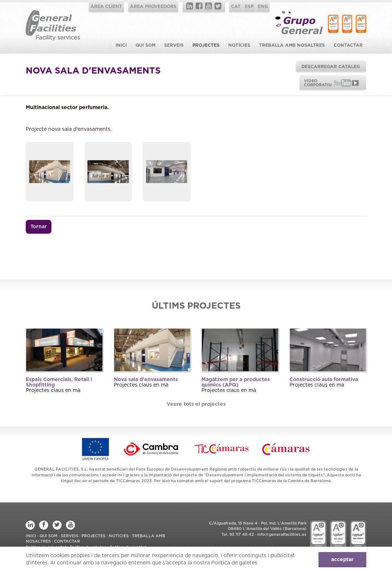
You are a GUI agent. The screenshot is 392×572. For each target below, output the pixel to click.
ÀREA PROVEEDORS (153, 7)
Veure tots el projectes (196, 404)
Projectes (206, 45)
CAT (236, 7)
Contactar (348, 45)
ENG (263, 7)
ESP (249, 7)
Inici (121, 45)
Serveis (174, 45)
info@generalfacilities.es (282, 535)
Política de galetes (234, 563)
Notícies (239, 45)
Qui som (145, 45)
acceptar (342, 560)
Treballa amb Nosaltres (292, 45)
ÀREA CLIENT (106, 7)
